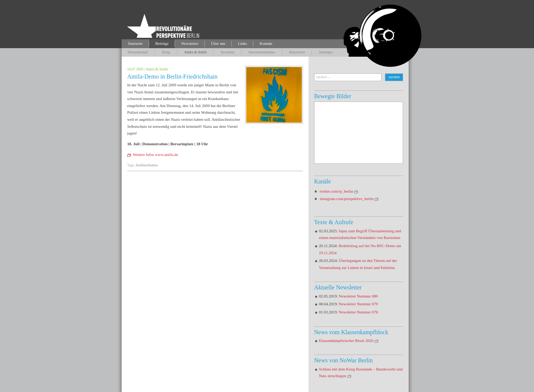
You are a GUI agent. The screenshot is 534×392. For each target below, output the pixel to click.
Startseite (135, 44)
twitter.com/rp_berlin (336, 191)
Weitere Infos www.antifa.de (155, 155)
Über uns (218, 44)
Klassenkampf (138, 52)
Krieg (166, 52)
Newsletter (190, 44)
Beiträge (162, 44)
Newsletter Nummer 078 (358, 312)
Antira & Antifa (196, 52)
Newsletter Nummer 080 (358, 296)
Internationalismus (262, 52)
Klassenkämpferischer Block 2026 (346, 341)
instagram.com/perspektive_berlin (347, 199)
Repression (297, 52)
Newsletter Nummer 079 (358, 304)
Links (243, 44)
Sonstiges (326, 52)
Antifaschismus (147, 165)
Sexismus (228, 52)
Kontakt (266, 44)
